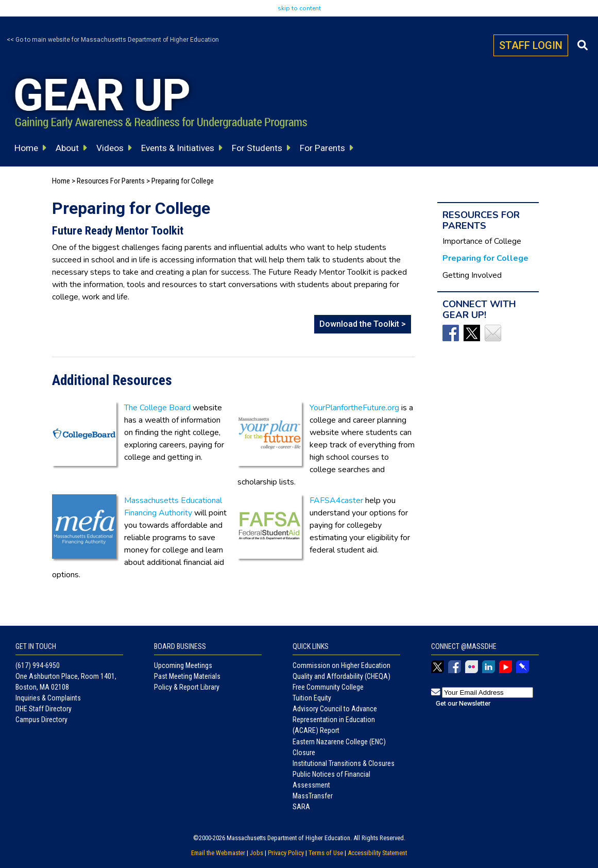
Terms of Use (326, 853)
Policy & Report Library (187, 687)
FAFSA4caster (336, 500)
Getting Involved (472, 275)
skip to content (299, 8)
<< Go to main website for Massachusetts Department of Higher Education (113, 40)
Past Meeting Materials (187, 676)
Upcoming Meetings (183, 665)
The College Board (157, 408)
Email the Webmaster (218, 853)
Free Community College (328, 687)
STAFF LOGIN (531, 45)
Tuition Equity (312, 698)
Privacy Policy (286, 853)
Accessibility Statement (377, 853)
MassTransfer (313, 796)
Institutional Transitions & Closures (344, 763)
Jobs (257, 853)
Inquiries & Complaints (48, 698)
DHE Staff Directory (44, 709)
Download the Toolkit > (363, 324)
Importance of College (482, 241)
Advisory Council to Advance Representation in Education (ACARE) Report (335, 720)
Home (61, 181)
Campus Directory (41, 720)
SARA (301, 807)
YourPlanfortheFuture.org (354, 408)
